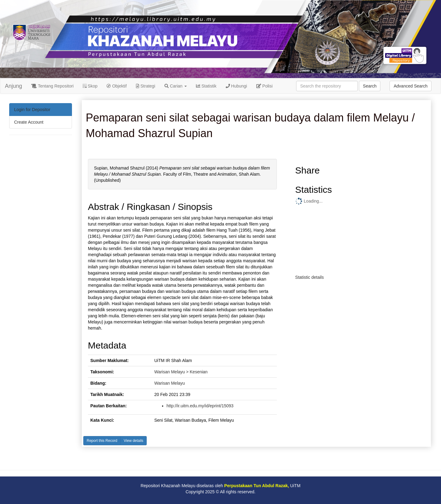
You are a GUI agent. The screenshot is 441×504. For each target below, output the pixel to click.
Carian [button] (176, 86)
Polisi (264, 86)
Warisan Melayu (170, 383)
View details (134, 441)
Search (370, 86)
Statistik (206, 86)
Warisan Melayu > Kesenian (181, 372)
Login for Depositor (32, 110)
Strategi (146, 86)
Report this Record (102, 441)
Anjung (13, 86)
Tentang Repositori (52, 86)
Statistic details (309, 277)
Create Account (29, 122)
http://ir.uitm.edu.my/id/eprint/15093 (200, 406)
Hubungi (236, 86)
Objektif (117, 86)
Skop (90, 86)
